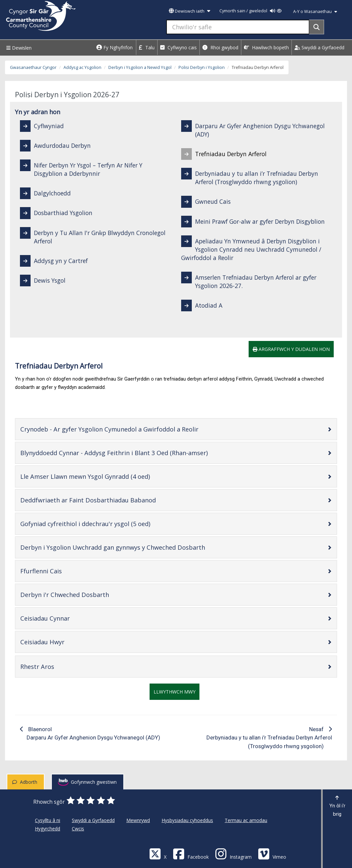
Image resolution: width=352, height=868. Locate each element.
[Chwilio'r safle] (238, 27)
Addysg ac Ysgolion (82, 67)
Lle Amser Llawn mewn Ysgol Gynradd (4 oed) (106, 476)
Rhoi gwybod (220, 47)
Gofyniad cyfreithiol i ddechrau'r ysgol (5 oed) (106, 524)
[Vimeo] (272, 854)
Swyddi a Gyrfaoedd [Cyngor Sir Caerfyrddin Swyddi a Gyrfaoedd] (93, 820)
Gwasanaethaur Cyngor (33, 67)
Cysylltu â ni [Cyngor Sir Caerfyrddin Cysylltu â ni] (48, 820)
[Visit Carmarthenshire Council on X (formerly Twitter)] (158, 854)
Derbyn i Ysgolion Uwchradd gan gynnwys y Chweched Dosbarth (134, 547)
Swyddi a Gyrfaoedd (319, 47)
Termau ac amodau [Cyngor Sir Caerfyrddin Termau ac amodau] (246, 820)
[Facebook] (191, 854)
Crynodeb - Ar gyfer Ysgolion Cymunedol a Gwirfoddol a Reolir (130, 429)
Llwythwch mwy (175, 692)
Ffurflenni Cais (62, 571)
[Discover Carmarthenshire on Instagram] (233, 854)
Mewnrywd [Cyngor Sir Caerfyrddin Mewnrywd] (138, 820)
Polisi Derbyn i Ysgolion (202, 67)
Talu (147, 47)
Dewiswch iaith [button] (189, 11)
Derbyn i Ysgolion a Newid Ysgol (140, 67)
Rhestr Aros (58, 666)
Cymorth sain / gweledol (250, 11)
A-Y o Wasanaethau (315, 11)
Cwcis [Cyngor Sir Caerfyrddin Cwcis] (78, 829)
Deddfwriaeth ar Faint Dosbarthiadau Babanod (109, 500)
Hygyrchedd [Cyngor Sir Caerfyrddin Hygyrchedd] (48, 829)
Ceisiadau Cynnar (66, 618)
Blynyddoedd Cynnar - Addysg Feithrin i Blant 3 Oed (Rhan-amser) (135, 453)
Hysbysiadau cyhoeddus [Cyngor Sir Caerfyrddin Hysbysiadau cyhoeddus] (187, 820)
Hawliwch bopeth (266, 47)
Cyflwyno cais (178, 47)
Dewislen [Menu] (18, 48)
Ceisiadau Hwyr (63, 642)
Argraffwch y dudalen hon (291, 349)
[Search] (317, 27)
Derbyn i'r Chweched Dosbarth (86, 594)
